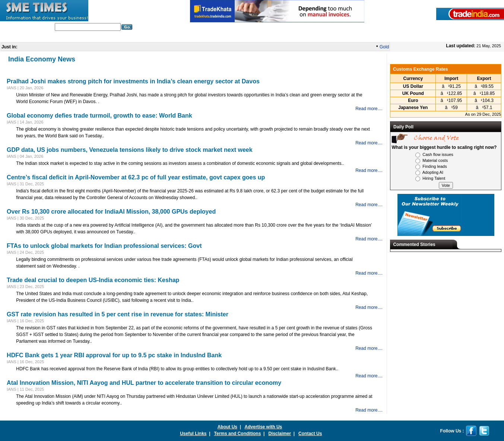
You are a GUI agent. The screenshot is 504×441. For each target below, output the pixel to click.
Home (95, 37)
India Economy (316, 37)
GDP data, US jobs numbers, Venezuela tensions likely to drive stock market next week (130, 150)
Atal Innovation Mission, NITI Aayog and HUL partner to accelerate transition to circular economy (144, 383)
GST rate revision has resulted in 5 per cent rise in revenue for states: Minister (118, 314)
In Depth (213, 37)
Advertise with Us (264, 427)
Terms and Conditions (238, 434)
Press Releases (398, 37)
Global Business (273, 37)
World (187, 37)
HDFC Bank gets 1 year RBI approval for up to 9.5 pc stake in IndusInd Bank (114, 355)
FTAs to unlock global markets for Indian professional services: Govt (104, 246)
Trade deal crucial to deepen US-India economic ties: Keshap (93, 280)
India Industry (126, 37)
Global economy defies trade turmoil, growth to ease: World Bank (99, 116)
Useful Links (193, 434)
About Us (227, 427)
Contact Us (310, 434)
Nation (238, 37)
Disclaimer (280, 434)
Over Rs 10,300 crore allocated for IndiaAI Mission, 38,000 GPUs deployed (111, 212)
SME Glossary (357, 37)
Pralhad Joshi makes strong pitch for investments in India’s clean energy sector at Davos (133, 81)
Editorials (161, 37)
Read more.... (369, 109)
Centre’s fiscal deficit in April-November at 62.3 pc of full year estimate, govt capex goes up (136, 177)
